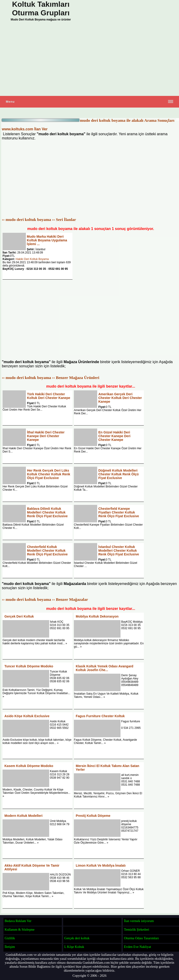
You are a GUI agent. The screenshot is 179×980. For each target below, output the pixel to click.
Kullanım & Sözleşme (20, 929)
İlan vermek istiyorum (139, 921)
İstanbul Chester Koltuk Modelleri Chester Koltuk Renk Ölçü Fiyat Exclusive (119, 551)
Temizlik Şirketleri (137, 929)
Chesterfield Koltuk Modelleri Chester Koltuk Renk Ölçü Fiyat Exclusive (47, 551)
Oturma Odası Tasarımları (141, 938)
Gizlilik (10, 938)
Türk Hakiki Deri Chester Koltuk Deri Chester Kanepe (49, 396)
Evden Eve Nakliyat (138, 947)
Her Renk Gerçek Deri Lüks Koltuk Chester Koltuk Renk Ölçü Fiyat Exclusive (49, 474)
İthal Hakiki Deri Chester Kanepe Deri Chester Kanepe (46, 436)
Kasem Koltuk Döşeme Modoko (29, 766)
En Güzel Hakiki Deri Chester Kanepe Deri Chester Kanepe (114, 436)
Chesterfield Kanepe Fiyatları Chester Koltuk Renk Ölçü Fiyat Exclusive (119, 512)
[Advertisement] (89, 60)
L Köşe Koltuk (74, 947)
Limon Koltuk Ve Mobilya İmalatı (101, 865)
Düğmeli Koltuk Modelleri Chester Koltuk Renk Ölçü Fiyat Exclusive (119, 474)
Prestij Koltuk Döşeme (93, 816)
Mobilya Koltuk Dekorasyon (97, 616)
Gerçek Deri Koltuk (19, 616)
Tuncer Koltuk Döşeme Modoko (29, 666)
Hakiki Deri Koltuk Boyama (32, 259)
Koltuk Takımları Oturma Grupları (41, 8)
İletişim (10, 947)
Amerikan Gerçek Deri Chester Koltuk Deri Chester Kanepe (120, 398)
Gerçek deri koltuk (77, 938)
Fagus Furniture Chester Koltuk (100, 716)
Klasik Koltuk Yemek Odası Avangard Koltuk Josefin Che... (105, 668)
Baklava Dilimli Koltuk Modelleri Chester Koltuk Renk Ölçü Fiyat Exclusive (47, 512)
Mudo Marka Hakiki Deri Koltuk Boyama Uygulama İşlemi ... (47, 240)
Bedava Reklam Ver (18, 921)
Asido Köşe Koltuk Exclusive (27, 716)
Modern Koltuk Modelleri (23, 816)
